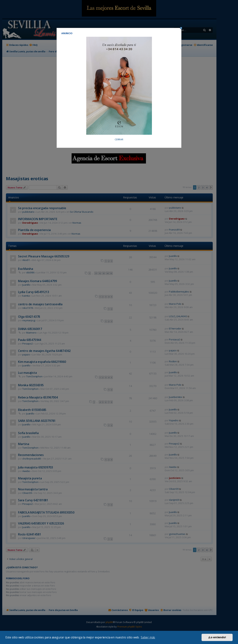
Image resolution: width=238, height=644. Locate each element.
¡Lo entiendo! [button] (217, 637)
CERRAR (119, 139)
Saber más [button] (148, 637)
